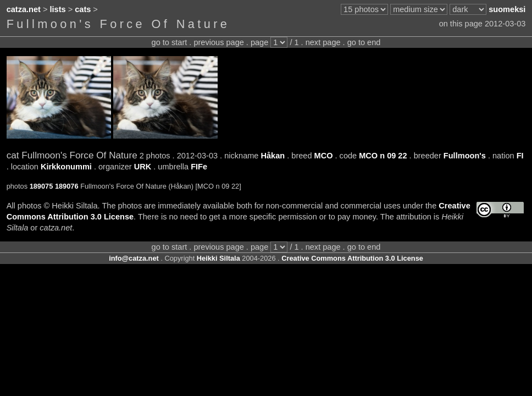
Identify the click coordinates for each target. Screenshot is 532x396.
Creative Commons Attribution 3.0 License (352, 258)
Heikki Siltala (218, 258)
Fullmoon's (465, 156)
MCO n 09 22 (383, 156)
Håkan (273, 156)
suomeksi (507, 9)
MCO (324, 156)
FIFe (199, 167)
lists (58, 9)
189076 (67, 186)
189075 (41, 186)
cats (83, 9)
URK (143, 167)
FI (520, 156)
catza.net (24, 9)
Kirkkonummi (66, 167)
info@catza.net (134, 258)
